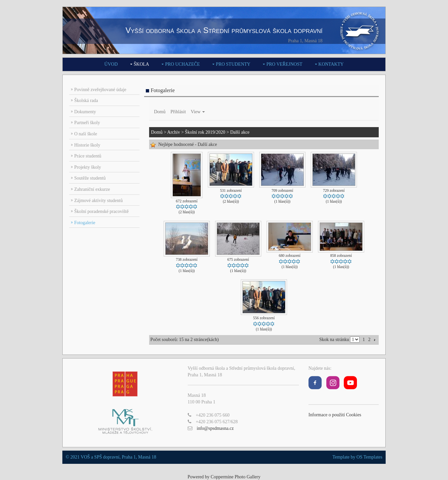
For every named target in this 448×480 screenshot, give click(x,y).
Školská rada (86, 101)
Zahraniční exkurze (92, 189)
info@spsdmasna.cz (215, 428)
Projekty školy (88, 167)
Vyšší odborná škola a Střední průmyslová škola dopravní (224, 30)
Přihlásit (178, 112)
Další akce (240, 132)
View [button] (198, 112)
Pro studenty (233, 64)
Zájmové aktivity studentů (98, 201)
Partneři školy (87, 123)
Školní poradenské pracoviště (101, 211)
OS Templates (369, 457)
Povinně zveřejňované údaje (100, 90)
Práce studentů (88, 156)
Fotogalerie (85, 223)
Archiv (174, 132)
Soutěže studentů (90, 178)
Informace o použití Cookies (335, 415)
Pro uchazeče (182, 64)
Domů (160, 112)
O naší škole (86, 134)
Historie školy (87, 145)
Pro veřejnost (284, 64)
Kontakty (331, 64)
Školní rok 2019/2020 (205, 132)
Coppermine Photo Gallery (236, 477)
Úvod (111, 64)
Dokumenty (85, 112)
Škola (141, 64)
